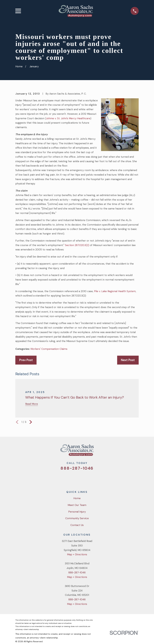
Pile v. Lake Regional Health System (115, 291)
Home (77, 498)
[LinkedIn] (89, 478)
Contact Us (77, 525)
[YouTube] (81, 478)
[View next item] (31, 422)
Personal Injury (77, 512)
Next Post (128, 360)
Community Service (77, 518)
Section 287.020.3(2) (77, 245)
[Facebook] (73, 478)
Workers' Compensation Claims (49, 349)
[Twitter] (65, 478)
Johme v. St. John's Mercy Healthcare (68, 118)
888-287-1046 (77, 468)
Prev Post (26, 360)
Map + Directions (77, 554)
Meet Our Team (77, 505)
